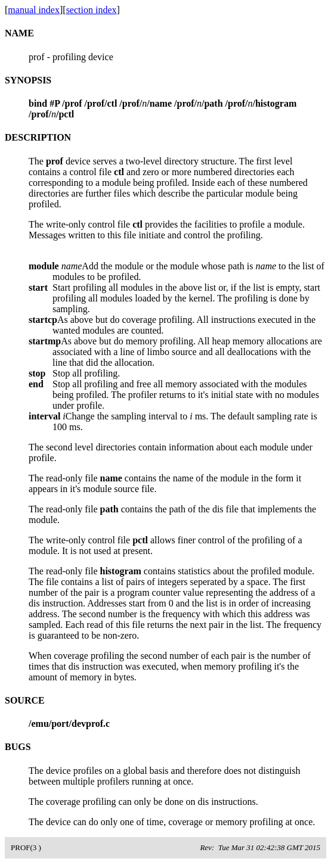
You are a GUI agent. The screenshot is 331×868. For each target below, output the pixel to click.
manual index (34, 10)
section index (92, 10)
